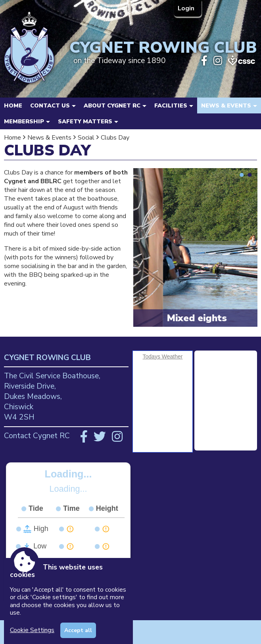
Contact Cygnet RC (37, 436)
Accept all (78, 630)
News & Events (49, 138)
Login (187, 8)
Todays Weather (163, 356)
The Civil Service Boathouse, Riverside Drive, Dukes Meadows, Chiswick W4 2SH (52, 397)
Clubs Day (115, 138)
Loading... (68, 474)
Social (86, 138)
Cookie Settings (32, 630)
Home (13, 105)
